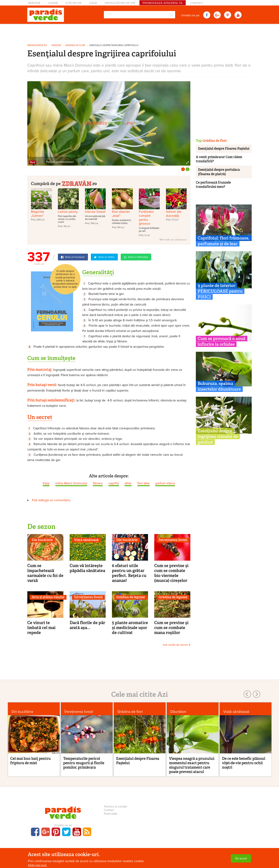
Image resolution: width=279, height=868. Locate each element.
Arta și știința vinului (48, 597)
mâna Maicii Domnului (71, 483)
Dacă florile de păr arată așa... (87, 625)
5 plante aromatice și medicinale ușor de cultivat (130, 628)
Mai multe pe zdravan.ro (173, 240)
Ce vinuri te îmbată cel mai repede (41, 628)
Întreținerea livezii (173, 540)
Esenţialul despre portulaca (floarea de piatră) (219, 172)
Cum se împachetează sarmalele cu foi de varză (45, 573)
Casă (93, 3)
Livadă (53, 3)
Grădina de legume (131, 597)
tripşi (46, 483)
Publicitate (111, 814)
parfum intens (165, 483)
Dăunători (178, 712)
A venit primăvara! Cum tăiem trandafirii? (219, 159)
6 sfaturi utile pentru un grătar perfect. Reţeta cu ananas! (129, 573)
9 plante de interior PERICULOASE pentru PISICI (220, 291)
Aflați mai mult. (37, 865)
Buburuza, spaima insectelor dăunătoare (219, 386)
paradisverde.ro (37, 45)
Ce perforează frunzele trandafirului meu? (213, 185)
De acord (241, 858)
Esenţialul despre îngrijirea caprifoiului (114, 45)
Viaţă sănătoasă (86, 540)
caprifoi (114, 483)
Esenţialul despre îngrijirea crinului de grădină (218, 436)
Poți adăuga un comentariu (51, 500)
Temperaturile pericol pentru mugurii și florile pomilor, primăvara (84, 763)
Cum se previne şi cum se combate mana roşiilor (171, 628)
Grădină (34, 3)
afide (128, 483)
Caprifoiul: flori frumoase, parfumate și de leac (223, 241)
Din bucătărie (42, 540)
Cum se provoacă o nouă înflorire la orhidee (222, 341)
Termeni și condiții (116, 807)
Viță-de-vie (74, 3)
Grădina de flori (75, 45)
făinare (98, 483)
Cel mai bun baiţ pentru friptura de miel (31, 761)
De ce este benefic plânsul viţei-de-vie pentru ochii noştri (244, 763)
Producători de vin (120, 3)
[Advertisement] (140, 33)
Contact (197, 3)
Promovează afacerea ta (163, 3)
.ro (79, 183)
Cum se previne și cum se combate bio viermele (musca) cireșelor (171, 573)
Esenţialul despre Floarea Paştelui (224, 149)
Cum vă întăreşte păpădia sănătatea (87, 568)
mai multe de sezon (177, 645)
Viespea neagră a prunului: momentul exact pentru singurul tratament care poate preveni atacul (192, 765)
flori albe (144, 483)
